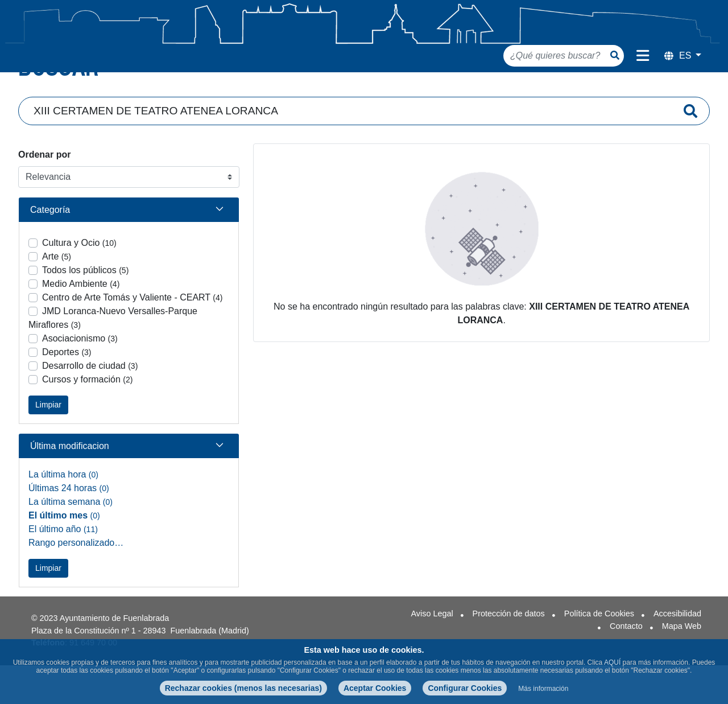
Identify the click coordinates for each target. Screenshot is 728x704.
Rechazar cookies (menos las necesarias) (243, 688)
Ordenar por (44, 181)
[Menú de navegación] (643, 56)
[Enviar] (690, 138)
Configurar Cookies (465, 688)
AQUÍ (612, 662)
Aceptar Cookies (375, 688)
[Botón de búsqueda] (615, 55)
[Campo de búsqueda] (351, 138)
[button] (129, 236)
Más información (543, 689)
